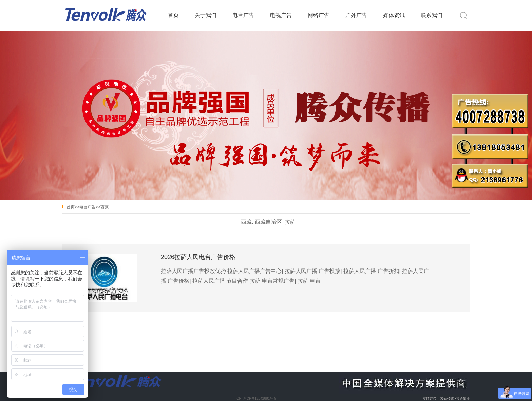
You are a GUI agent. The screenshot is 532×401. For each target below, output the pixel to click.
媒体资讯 (394, 15)
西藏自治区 (268, 222)
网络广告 (319, 15)
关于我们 (206, 15)
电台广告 (243, 15)
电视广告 (281, 15)
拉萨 (290, 222)
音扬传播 (463, 398)
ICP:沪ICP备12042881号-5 (256, 398)
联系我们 (432, 15)
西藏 (104, 207)
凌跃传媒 (447, 398)
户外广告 (356, 15)
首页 (173, 15)
